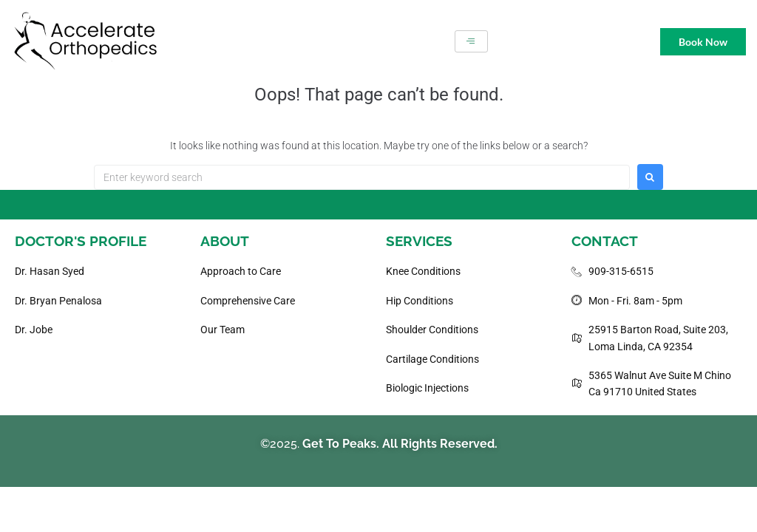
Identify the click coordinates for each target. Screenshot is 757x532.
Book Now (703, 42)
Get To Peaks (339, 444)
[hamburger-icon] (471, 41)
